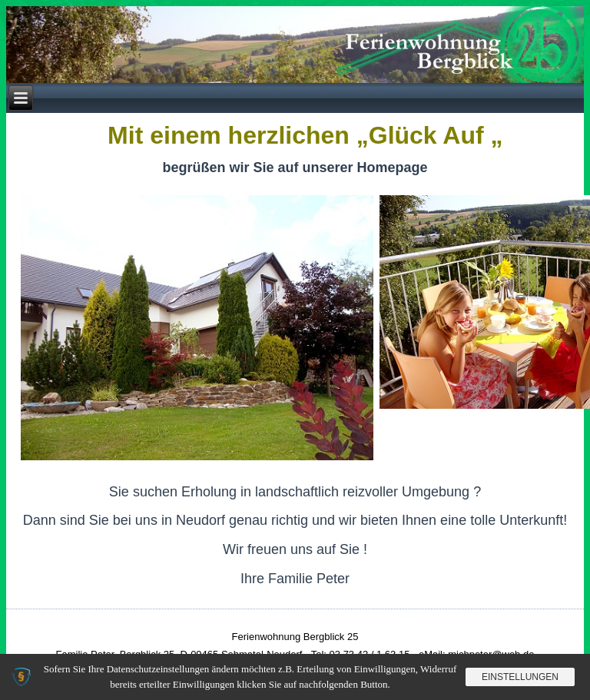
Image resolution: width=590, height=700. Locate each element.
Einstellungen (520, 677)
